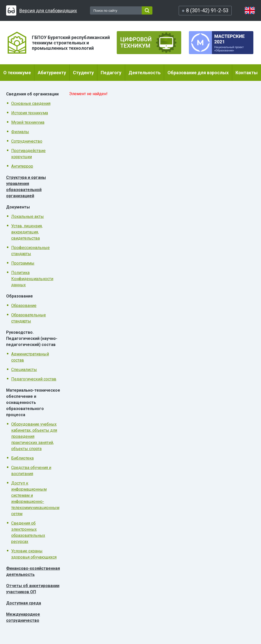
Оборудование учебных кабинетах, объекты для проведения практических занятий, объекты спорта (34, 436)
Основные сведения (31, 103)
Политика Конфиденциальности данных (32, 279)
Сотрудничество (27, 141)
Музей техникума (28, 122)
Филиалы (20, 132)
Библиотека (22, 458)
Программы (23, 263)
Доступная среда (24, 603)
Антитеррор (22, 166)
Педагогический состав (34, 379)
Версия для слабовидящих (42, 10)
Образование (24, 306)
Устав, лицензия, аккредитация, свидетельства (27, 232)
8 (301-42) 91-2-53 (205, 10)
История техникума (30, 113)
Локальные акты (28, 216)
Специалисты (24, 370)
